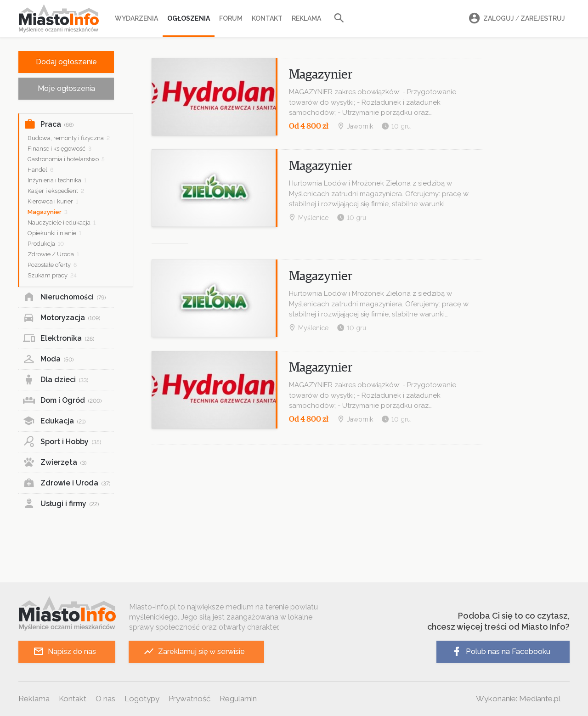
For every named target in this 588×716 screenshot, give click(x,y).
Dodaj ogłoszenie (66, 62)
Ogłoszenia (189, 18)
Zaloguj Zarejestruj (515, 19)
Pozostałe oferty (52, 265)
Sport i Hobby (62, 442)
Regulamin (238, 699)
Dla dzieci (56, 380)
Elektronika (59, 338)
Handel (40, 170)
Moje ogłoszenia (66, 88)
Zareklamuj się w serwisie (194, 651)
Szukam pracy (52, 275)
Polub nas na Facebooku (501, 651)
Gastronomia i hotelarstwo (66, 159)
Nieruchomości (64, 297)
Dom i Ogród (62, 400)
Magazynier (48, 212)
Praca (49, 124)
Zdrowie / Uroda (53, 254)
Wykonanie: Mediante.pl (518, 699)
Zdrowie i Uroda (67, 483)
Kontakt (267, 18)
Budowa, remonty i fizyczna (69, 138)
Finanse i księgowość (59, 149)
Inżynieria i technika (57, 180)
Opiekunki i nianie (54, 233)
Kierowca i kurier (53, 201)
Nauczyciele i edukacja (62, 223)
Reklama (306, 18)
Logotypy (142, 699)
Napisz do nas (65, 651)
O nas (105, 699)
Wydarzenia (136, 18)
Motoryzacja (62, 318)
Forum (231, 18)
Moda (48, 359)
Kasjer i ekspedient (56, 191)
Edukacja (54, 421)
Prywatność (189, 699)
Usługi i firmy (61, 504)
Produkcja (46, 244)
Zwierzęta (55, 462)
